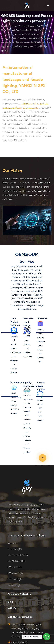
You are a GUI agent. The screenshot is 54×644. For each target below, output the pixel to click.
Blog (10, 602)
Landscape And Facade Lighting (26, 535)
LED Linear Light (15, 567)
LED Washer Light (16, 573)
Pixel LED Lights (15, 549)
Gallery (12, 608)
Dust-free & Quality (19, 594)
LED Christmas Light (17, 561)
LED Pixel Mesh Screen (18, 555)
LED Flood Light (15, 579)
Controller (12, 543)
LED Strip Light (15, 585)
